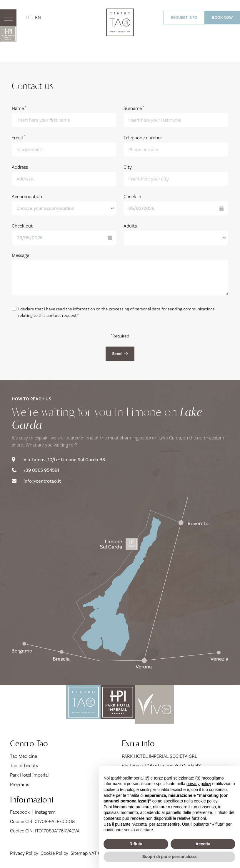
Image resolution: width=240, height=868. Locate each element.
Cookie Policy (54, 851)
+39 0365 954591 (35, 469)
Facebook (20, 810)
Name (19, 108)
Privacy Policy (24, 851)
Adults (130, 226)
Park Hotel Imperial (29, 773)
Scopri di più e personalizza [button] (169, 857)
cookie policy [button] (205, 801)
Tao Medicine (24, 754)
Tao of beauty (24, 764)
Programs (20, 782)
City (128, 167)
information (84, 309)
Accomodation (27, 196)
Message (20, 255)
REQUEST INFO (184, 17)
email (19, 137)
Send (120, 353)
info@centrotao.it (36, 479)
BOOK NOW (222, 17)
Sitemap (79, 852)
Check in (132, 196)
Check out (22, 226)
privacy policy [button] (199, 784)
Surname (134, 108)
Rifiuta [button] (136, 844)
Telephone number (143, 138)
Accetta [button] (203, 844)
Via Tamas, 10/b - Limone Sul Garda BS (58, 458)
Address (20, 167)
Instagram (45, 810)
